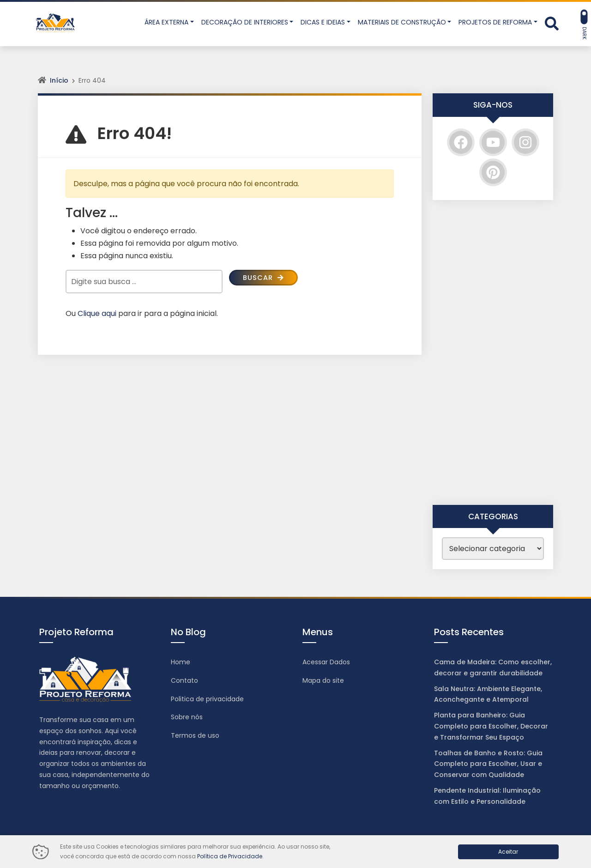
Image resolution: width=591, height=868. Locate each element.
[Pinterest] (493, 172)
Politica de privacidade (207, 699)
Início (59, 80)
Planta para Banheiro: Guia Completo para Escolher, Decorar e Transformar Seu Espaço (491, 726)
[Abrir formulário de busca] (552, 23)
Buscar (265, 278)
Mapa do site (323, 680)
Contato (184, 680)
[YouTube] (493, 142)
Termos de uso (195, 735)
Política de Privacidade (230, 856)
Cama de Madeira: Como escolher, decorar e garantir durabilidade (493, 668)
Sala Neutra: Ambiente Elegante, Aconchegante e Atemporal (488, 694)
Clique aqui (97, 313)
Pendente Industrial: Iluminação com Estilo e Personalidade (487, 796)
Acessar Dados (326, 662)
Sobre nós (187, 717)
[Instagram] (525, 142)
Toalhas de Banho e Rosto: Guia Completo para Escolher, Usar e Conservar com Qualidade (488, 764)
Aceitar (508, 852)
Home (181, 662)
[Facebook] (461, 142)
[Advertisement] (493, 352)
